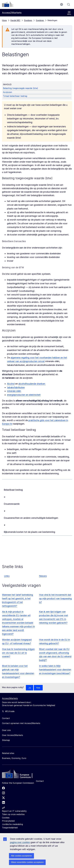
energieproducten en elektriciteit (24, 395)
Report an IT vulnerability (14, 811)
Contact (40, 781)
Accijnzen (8, 92)
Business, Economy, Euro (14, 758)
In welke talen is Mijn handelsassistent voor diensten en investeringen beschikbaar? (55, 670)
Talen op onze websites (13, 814)
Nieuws (43, 576)
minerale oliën (14, 391)
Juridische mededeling (12, 824)
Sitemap (6, 740)
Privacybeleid (8, 821)
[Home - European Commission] (20, 775)
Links (7, 576)
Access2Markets (10, 698)
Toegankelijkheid (10, 828)
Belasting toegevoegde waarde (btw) (21, 88)
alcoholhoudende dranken (32, 384)
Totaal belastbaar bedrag (15, 96)
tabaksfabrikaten (16, 387)
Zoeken (69, 4)
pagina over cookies (20, 842)
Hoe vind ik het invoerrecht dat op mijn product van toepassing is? (55, 598)
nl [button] (62, 4)
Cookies (6, 818)
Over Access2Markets (12, 735)
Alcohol (11, 384)
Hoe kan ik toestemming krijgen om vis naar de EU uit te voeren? (18, 653)
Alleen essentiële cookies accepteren (27, 862)
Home (4, 20)
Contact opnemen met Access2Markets (21, 723)
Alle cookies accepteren (21, 856)
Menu (69, 13)
